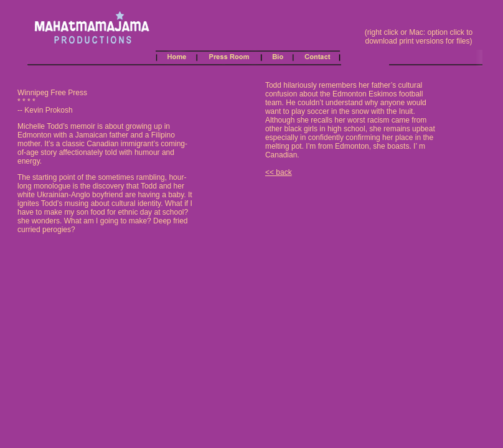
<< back (279, 172)
